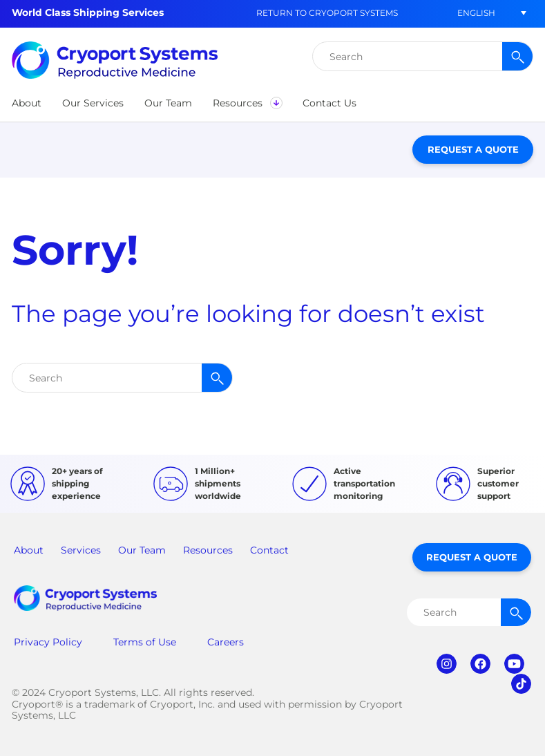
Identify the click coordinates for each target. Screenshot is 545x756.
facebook (480, 664)
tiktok (521, 684)
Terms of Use (145, 642)
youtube (514, 664)
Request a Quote (473, 149)
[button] (27, 103)
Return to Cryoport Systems (327, 13)
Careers (226, 642)
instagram (447, 664)
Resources (208, 550)
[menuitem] (476, 13)
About (29, 550)
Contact (269, 550)
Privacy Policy (48, 642)
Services (81, 550)
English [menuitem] (476, 13)
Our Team (142, 550)
